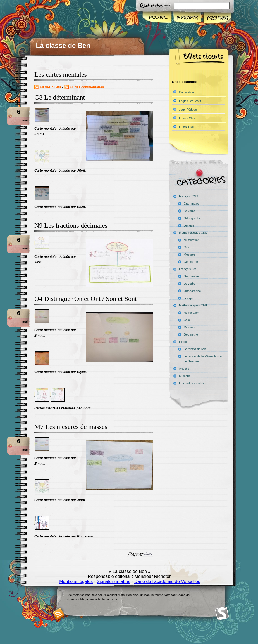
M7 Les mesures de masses (71, 427)
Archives (217, 18)
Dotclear (96, 595)
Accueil (157, 18)
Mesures (190, 254)
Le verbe (190, 211)
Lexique (189, 225)
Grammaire (191, 204)
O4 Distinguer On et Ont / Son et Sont (86, 299)
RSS (59, 614)
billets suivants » (140, 555)
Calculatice (187, 92)
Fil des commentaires (87, 87)
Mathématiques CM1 (193, 305)
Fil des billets (51, 87)
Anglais (184, 369)
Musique (185, 376)
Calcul (188, 247)
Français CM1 (188, 269)
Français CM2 (188, 196)
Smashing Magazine (222, 613)
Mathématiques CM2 (193, 233)
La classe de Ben (63, 45)
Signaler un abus (113, 582)
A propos (187, 18)
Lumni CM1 (187, 127)
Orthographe (192, 218)
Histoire (184, 342)
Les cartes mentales (193, 383)
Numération (192, 240)
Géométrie (191, 262)
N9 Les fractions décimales (71, 225)
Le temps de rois (195, 349)
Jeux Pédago (188, 110)
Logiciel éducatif (190, 101)
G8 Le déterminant (60, 97)
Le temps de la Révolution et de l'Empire (203, 359)
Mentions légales (76, 582)
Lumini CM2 (187, 118)
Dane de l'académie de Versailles (167, 582)
